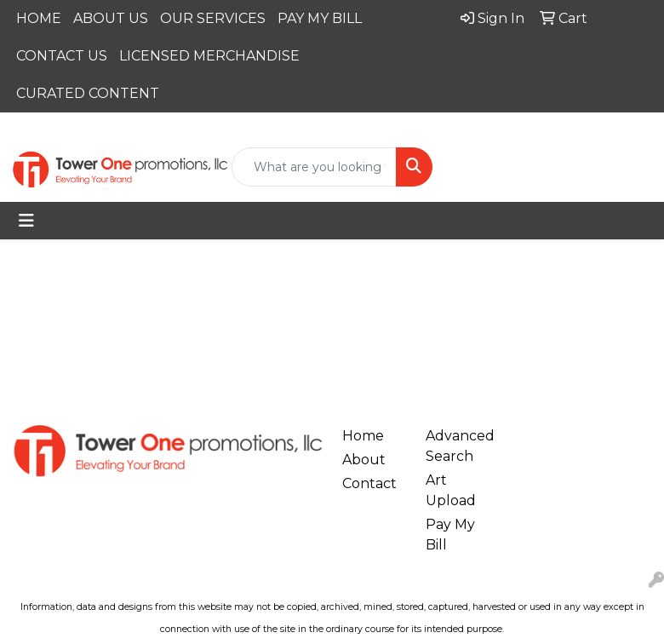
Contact (369, 483)
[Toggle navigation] (26, 221)
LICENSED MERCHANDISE (209, 56)
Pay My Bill (450, 535)
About (364, 460)
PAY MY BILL (320, 18)
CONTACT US (62, 56)
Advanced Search (457, 446)
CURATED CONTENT (88, 93)
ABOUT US (111, 18)
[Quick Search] (314, 167)
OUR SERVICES (213, 18)
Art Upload (451, 490)
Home (363, 436)
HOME (39, 18)
